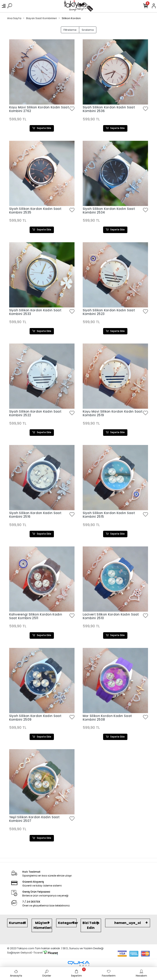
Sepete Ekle (42, 128)
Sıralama (88, 30)
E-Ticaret (37, 953)
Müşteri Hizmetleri (42, 926)
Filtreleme (70, 30)
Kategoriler (67, 923)
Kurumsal (17, 923)
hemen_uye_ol (128, 923)
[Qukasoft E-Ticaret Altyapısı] (79, 964)
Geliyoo (26, 953)
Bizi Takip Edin (91, 926)
